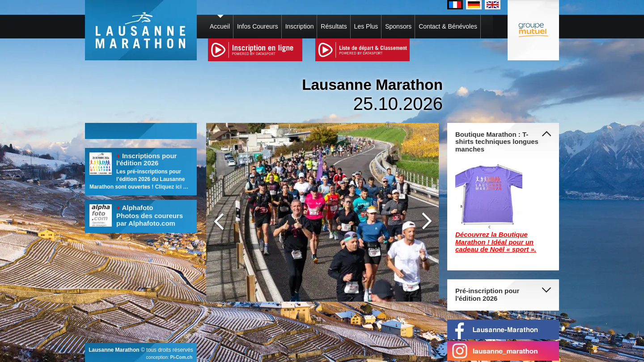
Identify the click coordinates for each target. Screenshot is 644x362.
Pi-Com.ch (181, 357)
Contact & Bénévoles (448, 26)
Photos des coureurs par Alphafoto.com (150, 219)
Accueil (220, 26)
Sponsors (398, 26)
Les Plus (366, 26)
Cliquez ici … (172, 187)
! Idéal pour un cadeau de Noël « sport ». (496, 246)
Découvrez (473, 234)
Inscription (300, 26)
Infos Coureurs (258, 26)
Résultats (334, 26)
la (495, 234)
